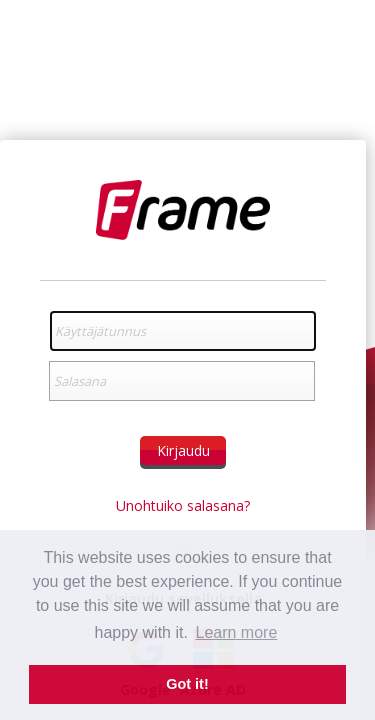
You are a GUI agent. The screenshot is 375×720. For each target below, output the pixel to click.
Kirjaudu (183, 450)
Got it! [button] (187, 684)
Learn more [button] (237, 632)
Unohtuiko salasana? (183, 505)
